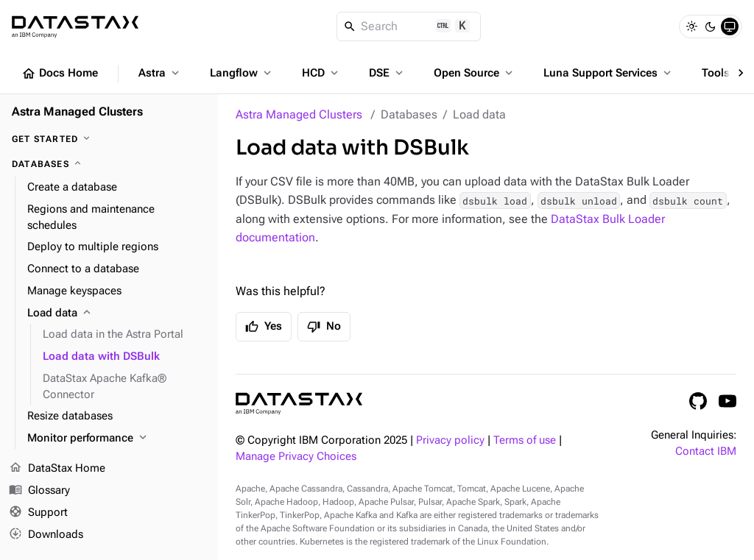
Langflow (242, 73)
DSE (387, 73)
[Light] (691, 26)
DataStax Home (57, 469)
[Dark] (711, 26)
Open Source (475, 73)
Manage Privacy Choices (296, 457)
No (324, 327)
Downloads (46, 534)
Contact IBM (706, 451)
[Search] (409, 26)
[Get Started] (109, 139)
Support (38, 513)
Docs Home (60, 74)
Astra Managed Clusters (299, 114)
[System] (730, 26)
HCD (321, 73)
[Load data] (117, 313)
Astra (160, 73)
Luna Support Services (609, 73)
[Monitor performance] (117, 439)
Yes (264, 327)
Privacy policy (450, 440)
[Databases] (109, 164)
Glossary (39, 491)
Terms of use (525, 440)
